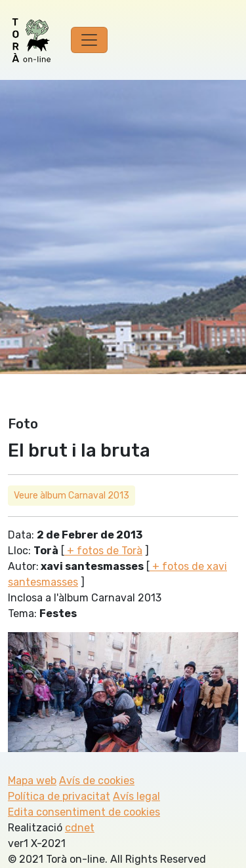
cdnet (80, 828)
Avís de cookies (97, 781)
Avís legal (136, 796)
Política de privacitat (59, 796)
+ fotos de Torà (103, 551)
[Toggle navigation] (89, 40)
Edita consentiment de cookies (84, 812)
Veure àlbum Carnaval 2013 (72, 496)
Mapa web (32, 781)
